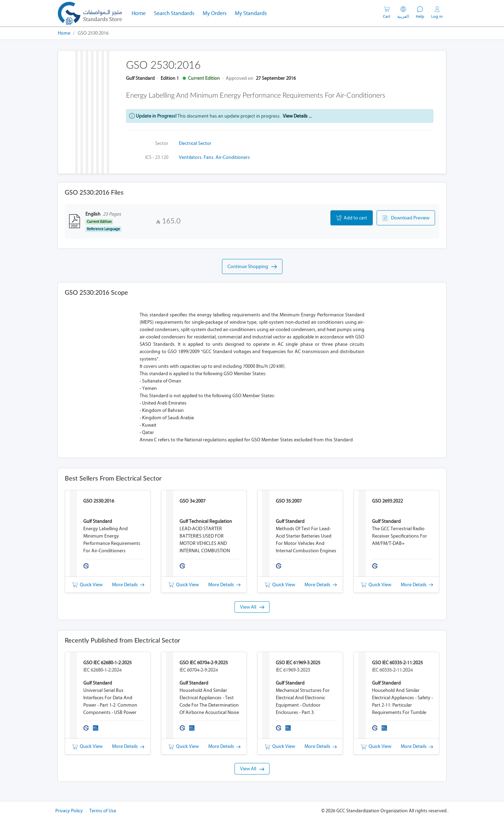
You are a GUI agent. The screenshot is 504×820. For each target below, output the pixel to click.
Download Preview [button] (406, 218)
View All (252, 607)
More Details (128, 585)
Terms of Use (103, 811)
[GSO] (90, 13)
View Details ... (297, 116)
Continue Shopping (252, 267)
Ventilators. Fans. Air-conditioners (214, 157)
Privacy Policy (69, 811)
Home (141, 13)
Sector (162, 143)
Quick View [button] (87, 585)
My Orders (215, 13)
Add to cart (352, 218)
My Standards (251, 13)
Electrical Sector (195, 143)
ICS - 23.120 (157, 157)
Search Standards (176, 13)
